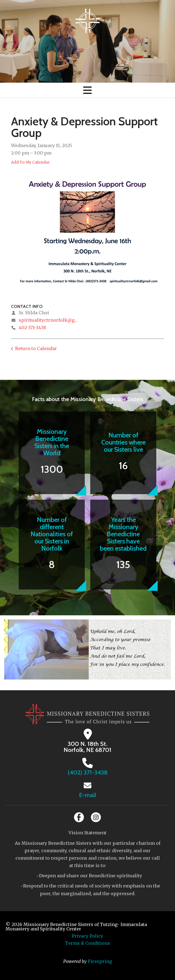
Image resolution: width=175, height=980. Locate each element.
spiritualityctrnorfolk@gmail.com (57, 320)
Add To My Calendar (30, 162)
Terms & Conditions (87, 943)
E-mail (87, 795)
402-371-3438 (32, 327)
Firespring (100, 961)
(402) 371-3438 (88, 772)
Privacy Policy (87, 936)
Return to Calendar (36, 348)
